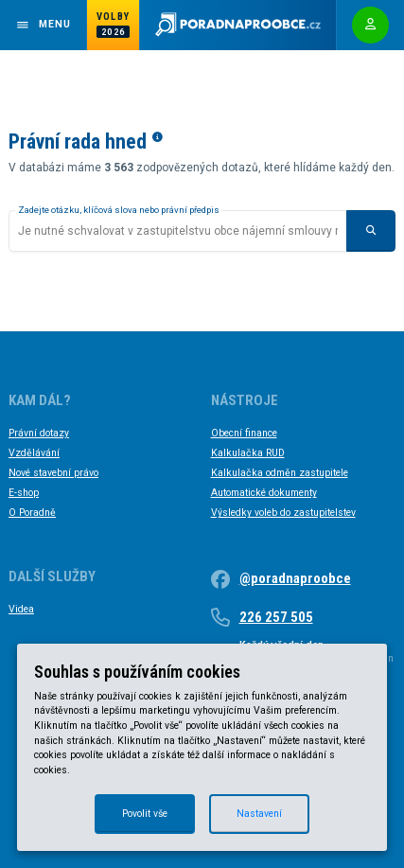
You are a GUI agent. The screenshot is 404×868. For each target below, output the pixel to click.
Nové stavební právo (53, 473)
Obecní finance (244, 433)
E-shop (24, 493)
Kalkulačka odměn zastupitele (280, 473)
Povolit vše (145, 814)
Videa (21, 609)
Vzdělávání (34, 453)
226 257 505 (276, 617)
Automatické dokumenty (264, 493)
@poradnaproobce (295, 578)
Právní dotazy (39, 433)
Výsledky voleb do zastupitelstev (283, 513)
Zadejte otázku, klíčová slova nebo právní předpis (119, 210)
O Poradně (32, 513)
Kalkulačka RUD (248, 453)
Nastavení (259, 814)
